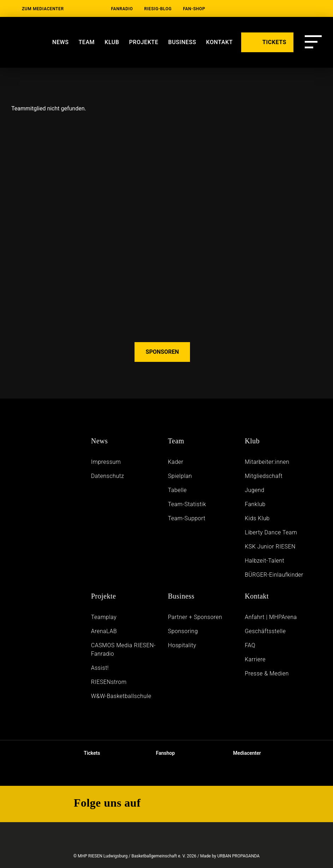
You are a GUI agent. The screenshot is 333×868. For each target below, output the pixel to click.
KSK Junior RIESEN (270, 547)
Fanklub (255, 504)
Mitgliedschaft (264, 476)
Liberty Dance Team (271, 532)
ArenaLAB (104, 631)
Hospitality (182, 645)
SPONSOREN (162, 352)
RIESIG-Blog (158, 9)
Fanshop (161, 753)
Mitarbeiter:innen (267, 462)
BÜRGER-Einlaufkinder (274, 575)
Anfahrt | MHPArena (271, 617)
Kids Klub (257, 518)
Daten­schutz (108, 476)
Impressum (106, 462)
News (60, 42)
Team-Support (186, 518)
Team (87, 42)
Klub (112, 42)
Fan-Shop (194, 9)
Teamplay (104, 617)
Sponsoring (183, 631)
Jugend (254, 490)
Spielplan (180, 476)
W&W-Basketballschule (121, 696)
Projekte (144, 42)
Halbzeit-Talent (264, 561)
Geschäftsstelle (265, 631)
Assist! (100, 668)
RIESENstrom (109, 682)
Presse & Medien (267, 673)
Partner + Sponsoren (195, 617)
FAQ (250, 645)
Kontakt (257, 596)
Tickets (86, 753)
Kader (176, 462)
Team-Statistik (187, 504)
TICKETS (267, 42)
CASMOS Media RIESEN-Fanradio (123, 650)
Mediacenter (241, 753)
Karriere (255, 659)
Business (181, 596)
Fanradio (122, 9)
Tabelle (177, 490)
